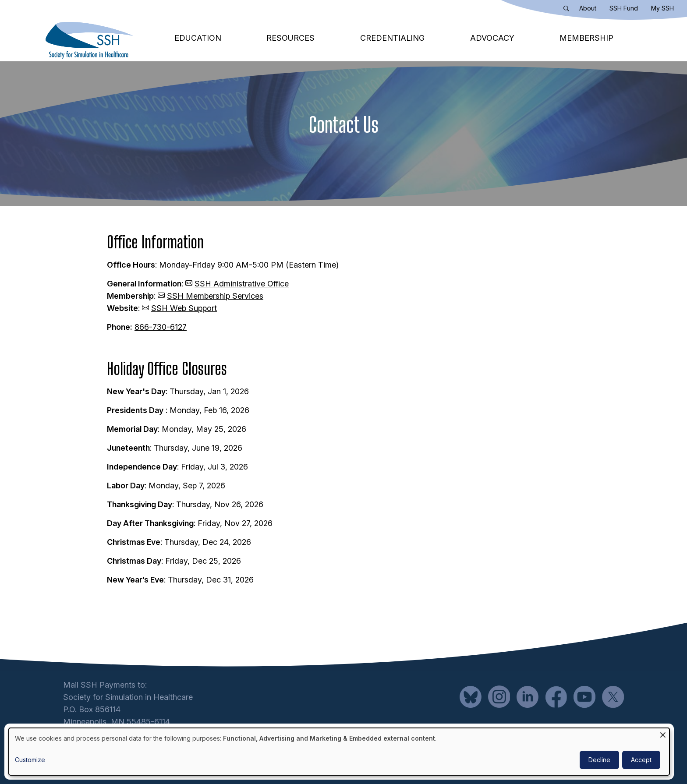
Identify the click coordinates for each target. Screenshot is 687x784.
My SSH (662, 8)
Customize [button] (30, 760)
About (588, 8)
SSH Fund (624, 8)
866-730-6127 (161, 327)
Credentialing (392, 38)
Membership (586, 38)
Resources (290, 38)
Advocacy (492, 38)
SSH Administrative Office (242, 284)
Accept (641, 760)
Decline (599, 760)
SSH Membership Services (215, 296)
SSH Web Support (184, 308)
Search (568, 10)
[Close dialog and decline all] (663, 733)
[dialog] (339, 752)
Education (198, 38)
